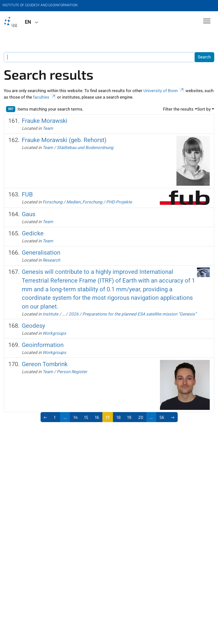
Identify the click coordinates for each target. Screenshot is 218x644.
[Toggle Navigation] (207, 21)
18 (119, 417)
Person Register (72, 372)
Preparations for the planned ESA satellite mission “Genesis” (139, 314)
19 (129, 417)
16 (97, 417)
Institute (50, 314)
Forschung (53, 202)
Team (48, 128)
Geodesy (33, 326)
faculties (45, 97)
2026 (74, 314)
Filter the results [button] (178, 109)
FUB (27, 194)
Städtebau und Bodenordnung (85, 148)
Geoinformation (43, 345)
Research (51, 260)
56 (162, 417)
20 (141, 417)
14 (75, 417)
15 (86, 417)
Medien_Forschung (84, 202)
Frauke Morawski (45, 121)
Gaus (29, 214)
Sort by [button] (204, 109)
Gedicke (33, 233)
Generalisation (41, 252)
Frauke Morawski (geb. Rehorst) (64, 140)
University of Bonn (164, 91)
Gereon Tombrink (45, 364)
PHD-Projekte (119, 202)
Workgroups (54, 333)
